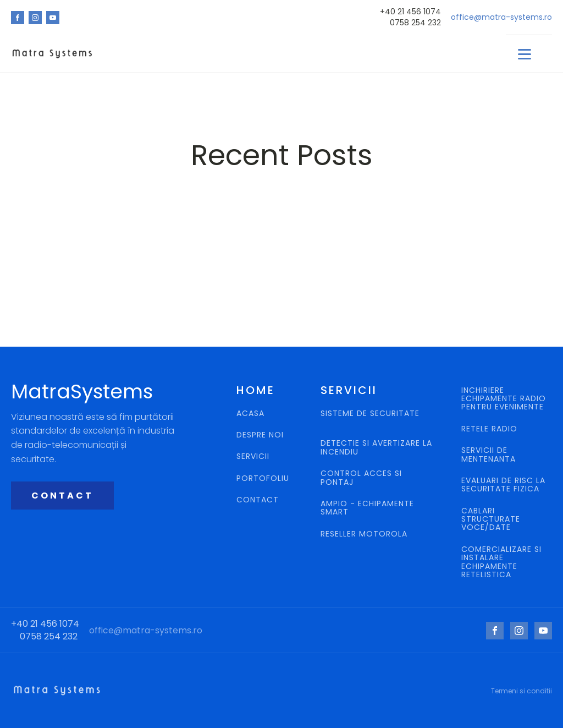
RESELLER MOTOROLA (365, 534)
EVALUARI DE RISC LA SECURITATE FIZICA (503, 485)
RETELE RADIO (491, 429)
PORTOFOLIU (263, 478)
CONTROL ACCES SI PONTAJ (361, 478)
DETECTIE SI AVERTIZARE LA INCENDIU (376, 448)
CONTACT (62, 496)
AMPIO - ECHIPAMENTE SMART (367, 508)
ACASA (250, 414)
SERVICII (253, 456)
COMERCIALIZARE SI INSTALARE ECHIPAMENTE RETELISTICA (501, 562)
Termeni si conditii (521, 691)
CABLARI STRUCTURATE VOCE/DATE (491, 519)
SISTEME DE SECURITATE (370, 414)
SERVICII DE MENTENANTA (489, 455)
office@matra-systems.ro (501, 17)
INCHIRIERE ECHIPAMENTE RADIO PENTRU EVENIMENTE (504, 399)
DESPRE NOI (260, 435)
